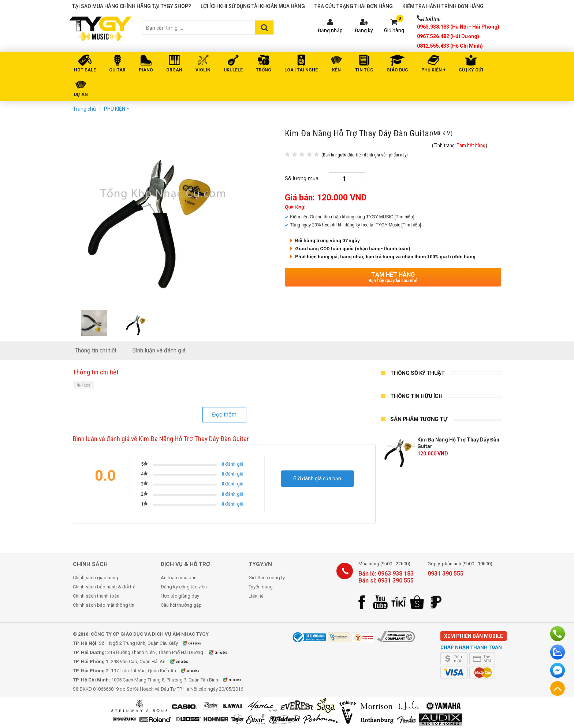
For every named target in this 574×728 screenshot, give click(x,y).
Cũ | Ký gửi (471, 70)
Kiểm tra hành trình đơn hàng (443, 6)
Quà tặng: (295, 207)
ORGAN (174, 70)
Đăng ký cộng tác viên (184, 587)
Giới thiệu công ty (267, 578)
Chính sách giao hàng (96, 578)
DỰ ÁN (81, 95)
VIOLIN (203, 70)
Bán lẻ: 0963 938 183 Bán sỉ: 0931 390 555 (386, 577)
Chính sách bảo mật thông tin (104, 605)
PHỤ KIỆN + (433, 70)
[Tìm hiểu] (405, 217)
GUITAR (117, 70)
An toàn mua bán (179, 578)
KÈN (336, 70)
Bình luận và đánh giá (159, 350)
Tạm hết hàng (393, 277)
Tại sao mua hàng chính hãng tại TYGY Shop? (132, 6)
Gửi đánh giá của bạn (317, 478)
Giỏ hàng (394, 30)
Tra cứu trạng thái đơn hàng (354, 6)
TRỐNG (264, 70)
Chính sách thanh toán (96, 596)
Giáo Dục (397, 70)
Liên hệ (256, 596)
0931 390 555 (446, 574)
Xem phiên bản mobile (474, 636)
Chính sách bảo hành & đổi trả (104, 587)
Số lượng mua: (302, 178)
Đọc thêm (224, 415)
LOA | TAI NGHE (301, 70)
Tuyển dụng (261, 587)
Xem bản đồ (196, 643)
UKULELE (233, 70)
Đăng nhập (330, 30)
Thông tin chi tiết (96, 350)
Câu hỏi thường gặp (181, 605)
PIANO (146, 70)
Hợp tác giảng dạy (180, 596)
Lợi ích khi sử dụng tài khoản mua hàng (253, 6)
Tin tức (364, 70)
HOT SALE (85, 70)
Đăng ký (364, 30)
